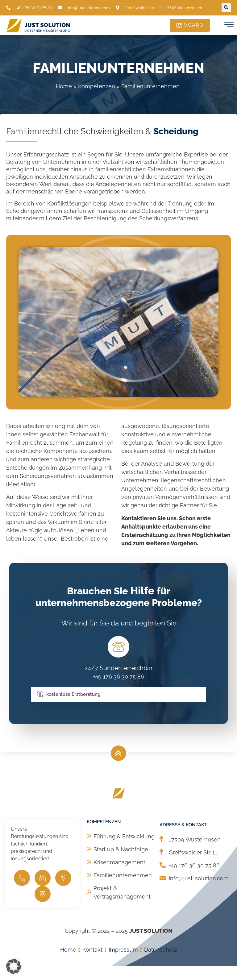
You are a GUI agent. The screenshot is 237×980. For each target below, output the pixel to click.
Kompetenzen (97, 86)
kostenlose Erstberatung (69, 708)
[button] (226, 8)
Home (64, 86)
